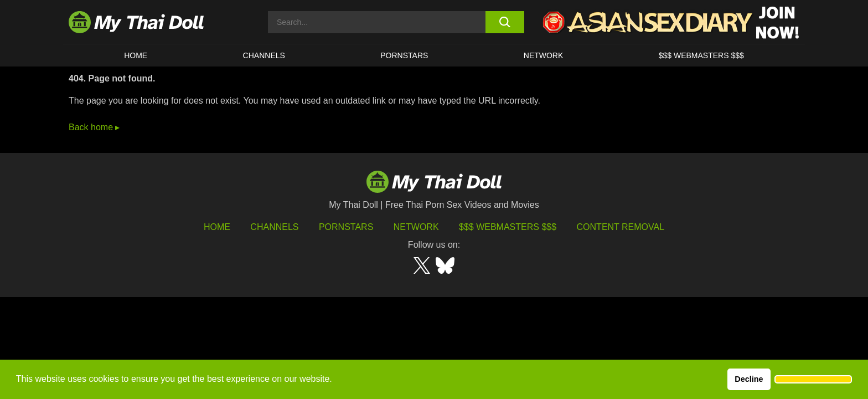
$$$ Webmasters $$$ (508, 227)
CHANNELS (264, 55)
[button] (813, 380)
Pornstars (404, 55)
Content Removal (621, 227)
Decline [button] (749, 379)
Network (544, 55)
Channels (274, 227)
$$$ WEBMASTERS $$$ (701, 55)
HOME (136, 55)
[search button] (505, 22)
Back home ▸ (94, 127)
